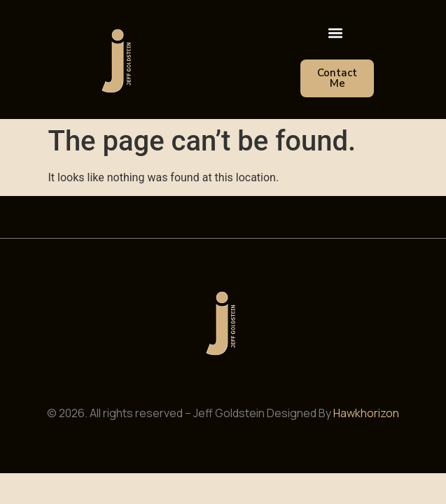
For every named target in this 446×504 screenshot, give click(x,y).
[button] (335, 33)
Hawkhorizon (366, 413)
